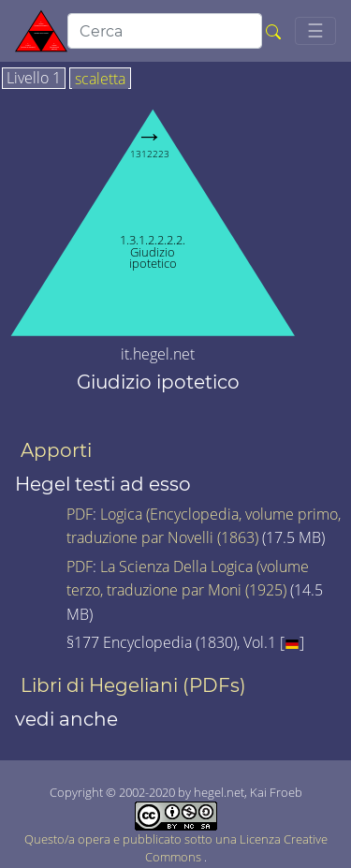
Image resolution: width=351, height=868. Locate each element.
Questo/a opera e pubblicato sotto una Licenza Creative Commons (176, 836)
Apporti (56, 450)
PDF (80, 514)
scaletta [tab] (100, 80)
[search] (165, 31)
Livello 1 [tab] (34, 79)
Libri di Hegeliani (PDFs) (133, 685)
